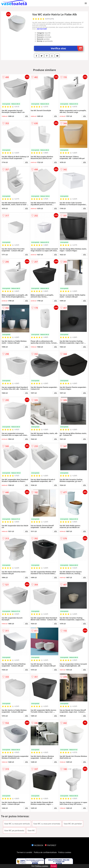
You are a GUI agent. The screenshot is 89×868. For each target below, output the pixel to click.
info (26, 116)
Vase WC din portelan (73, 824)
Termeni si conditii (25, 852)
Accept (54, 866)
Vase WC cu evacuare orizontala (47, 824)
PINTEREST (51, 845)
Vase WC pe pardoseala (14, 830)
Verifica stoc (67, 48)
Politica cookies (65, 852)
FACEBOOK (37, 845)
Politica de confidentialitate (45, 852)
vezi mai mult (42, 29)
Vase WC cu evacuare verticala (17, 824)
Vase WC (31, 830)
